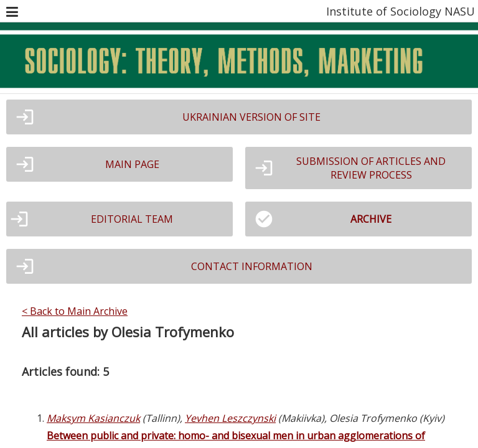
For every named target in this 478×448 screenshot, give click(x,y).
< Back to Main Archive (75, 311)
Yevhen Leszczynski (230, 418)
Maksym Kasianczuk (93, 418)
